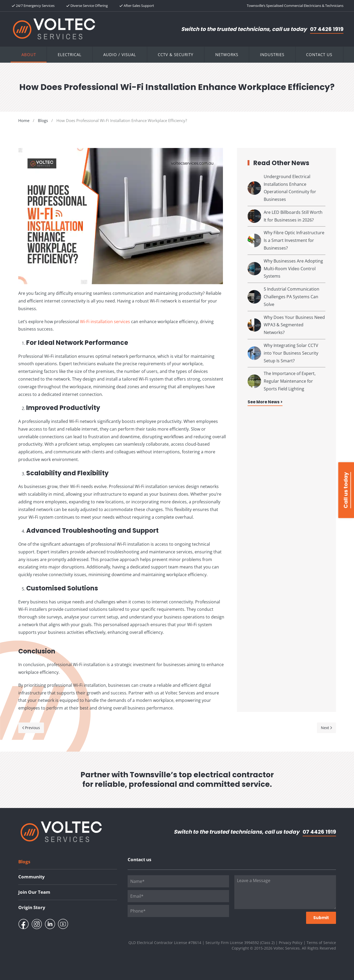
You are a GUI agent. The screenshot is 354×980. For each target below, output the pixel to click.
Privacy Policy (291, 943)
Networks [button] (227, 55)
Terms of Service (321, 943)
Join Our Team (34, 892)
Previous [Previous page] (31, 728)
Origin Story (32, 907)
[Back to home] (54, 29)
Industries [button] (272, 55)
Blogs (24, 862)
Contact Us (319, 55)
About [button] (29, 55)
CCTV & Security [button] (176, 55)
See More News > (265, 402)
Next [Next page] (326, 728)
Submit (321, 918)
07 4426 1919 (327, 29)
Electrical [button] (70, 55)
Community (32, 877)
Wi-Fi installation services (105, 322)
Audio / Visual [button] (120, 55)
